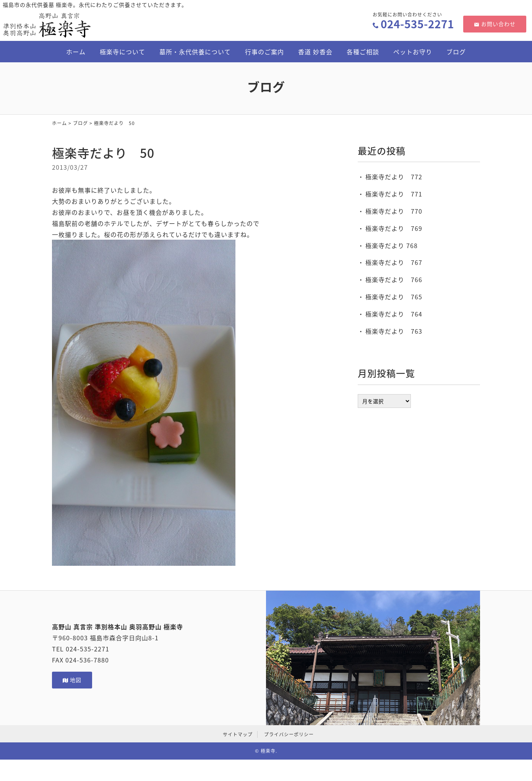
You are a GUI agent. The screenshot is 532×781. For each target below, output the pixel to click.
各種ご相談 (363, 52)
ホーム (76, 52)
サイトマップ (238, 734)
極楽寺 (268, 751)
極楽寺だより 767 (394, 262)
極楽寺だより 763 (394, 331)
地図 (72, 680)
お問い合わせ (495, 24)
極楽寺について (122, 52)
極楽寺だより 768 (392, 245)
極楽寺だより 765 (394, 297)
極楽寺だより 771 (394, 194)
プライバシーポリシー (289, 734)
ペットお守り (413, 52)
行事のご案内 (264, 52)
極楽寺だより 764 (394, 314)
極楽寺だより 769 (394, 228)
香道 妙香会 (315, 52)
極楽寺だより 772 (394, 177)
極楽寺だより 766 (394, 279)
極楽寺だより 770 (394, 211)
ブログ (456, 52)
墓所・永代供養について (195, 52)
